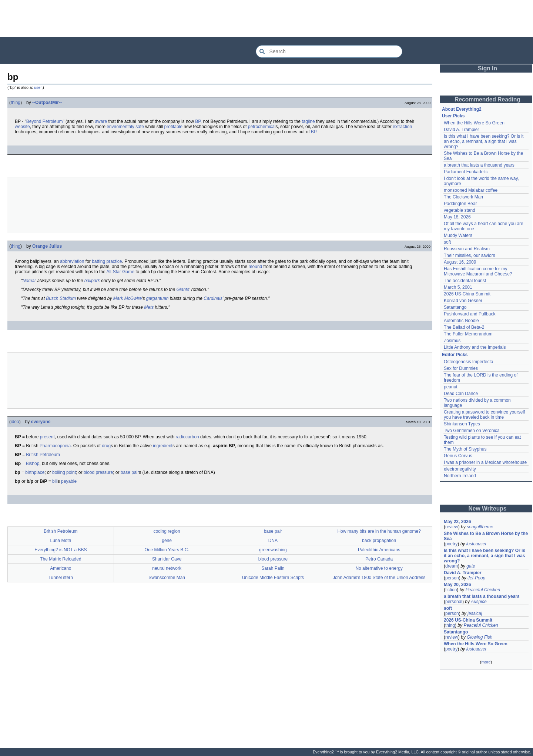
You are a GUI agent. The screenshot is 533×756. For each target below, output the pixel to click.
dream (452, 566)
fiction (451, 590)
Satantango (455, 307)
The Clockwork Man (463, 197)
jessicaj (475, 613)
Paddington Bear (460, 204)
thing (16, 103)
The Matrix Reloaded (61, 559)
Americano (61, 568)
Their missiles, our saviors (470, 255)
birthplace (35, 472)
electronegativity (460, 469)
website (22, 127)
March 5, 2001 (458, 287)
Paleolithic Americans (379, 550)
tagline (308, 121)
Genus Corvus (458, 456)
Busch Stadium (61, 298)
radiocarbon (187, 437)
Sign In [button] (487, 68)
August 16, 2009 (460, 262)
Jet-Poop (476, 578)
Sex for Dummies (461, 368)
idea (15, 422)
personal (454, 602)
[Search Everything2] (329, 51)
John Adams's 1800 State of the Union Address (379, 578)
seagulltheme (480, 527)
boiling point (64, 472)
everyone (41, 422)
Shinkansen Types (462, 424)
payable (69, 481)
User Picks (453, 116)
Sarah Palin (273, 568)
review (452, 527)
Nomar (29, 281)
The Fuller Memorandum (468, 334)
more (486, 662)
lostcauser (477, 544)
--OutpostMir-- (47, 103)
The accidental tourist (465, 281)
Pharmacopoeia (55, 446)
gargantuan (157, 298)
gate (471, 566)
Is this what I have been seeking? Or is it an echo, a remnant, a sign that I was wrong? (484, 141)
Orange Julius (47, 246)
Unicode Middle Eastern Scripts (273, 578)
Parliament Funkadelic (466, 172)
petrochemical (262, 127)
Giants (183, 290)
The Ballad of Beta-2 (464, 327)
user (38, 87)
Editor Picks (455, 355)
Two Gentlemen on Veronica (472, 431)
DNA (273, 541)
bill (55, 481)
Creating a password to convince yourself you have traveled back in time (484, 415)
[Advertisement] (266, 19)
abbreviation (72, 261)
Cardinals (213, 298)
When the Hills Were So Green (474, 123)
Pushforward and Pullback (470, 314)
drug (106, 446)
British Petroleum (43, 455)
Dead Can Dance (461, 394)
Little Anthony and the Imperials (475, 347)
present (47, 437)
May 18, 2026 (457, 217)
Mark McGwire (128, 298)
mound (256, 267)
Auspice (479, 602)
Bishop (33, 464)
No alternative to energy (379, 568)
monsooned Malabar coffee (471, 190)
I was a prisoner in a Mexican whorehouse (485, 462)
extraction (402, 127)
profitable (173, 127)
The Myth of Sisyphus (465, 449)
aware (101, 121)
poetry (451, 544)
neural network (167, 568)
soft (447, 242)
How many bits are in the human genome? (379, 531)
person (452, 578)
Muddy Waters (458, 235)
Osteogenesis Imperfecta (468, 362)
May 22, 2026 (457, 522)
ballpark (92, 281)
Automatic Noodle (461, 321)
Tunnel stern (61, 578)
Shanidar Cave (167, 559)
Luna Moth (61, 541)
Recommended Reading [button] (487, 99)
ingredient (163, 446)
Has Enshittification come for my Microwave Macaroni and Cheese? (478, 271)
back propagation (379, 541)
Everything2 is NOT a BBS (61, 550)
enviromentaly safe (125, 127)
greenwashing (273, 550)
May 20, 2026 (457, 585)
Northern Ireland (460, 476)
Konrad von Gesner (463, 301)
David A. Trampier (461, 130)
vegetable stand (460, 210)
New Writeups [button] (488, 509)
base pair (130, 472)
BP (198, 121)
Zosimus (452, 341)
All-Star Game (120, 272)
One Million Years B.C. (167, 550)
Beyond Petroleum (45, 121)
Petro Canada (379, 559)
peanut (451, 387)
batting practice (107, 261)
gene (167, 541)
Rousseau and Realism (467, 249)
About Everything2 (462, 109)
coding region (167, 531)
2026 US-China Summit (467, 294)
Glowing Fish (480, 637)
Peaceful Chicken (483, 590)
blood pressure (98, 472)
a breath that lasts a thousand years (479, 165)
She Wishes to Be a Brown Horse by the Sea (486, 536)
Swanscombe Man (167, 578)
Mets (149, 307)
